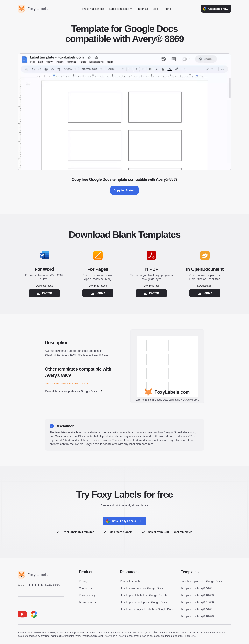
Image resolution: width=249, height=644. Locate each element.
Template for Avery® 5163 (197, 609)
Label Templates (121, 9)
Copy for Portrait (124, 190)
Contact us (85, 588)
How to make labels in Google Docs (141, 588)
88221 (86, 383)
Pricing (167, 9)
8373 (70, 383)
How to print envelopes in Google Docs (143, 602)
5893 (63, 383)
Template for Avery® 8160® (198, 595)
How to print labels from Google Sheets (144, 595)
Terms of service (89, 602)
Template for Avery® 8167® (198, 616)
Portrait (44, 293)
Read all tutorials (130, 581)
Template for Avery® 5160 (197, 588)
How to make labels (93, 9)
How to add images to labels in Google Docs (147, 609)
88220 (78, 383)
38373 (49, 383)
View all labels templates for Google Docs (74, 391)
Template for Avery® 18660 (197, 602)
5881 (56, 383)
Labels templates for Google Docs (201, 581)
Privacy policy (87, 595)
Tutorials (143, 9)
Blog (155, 9)
